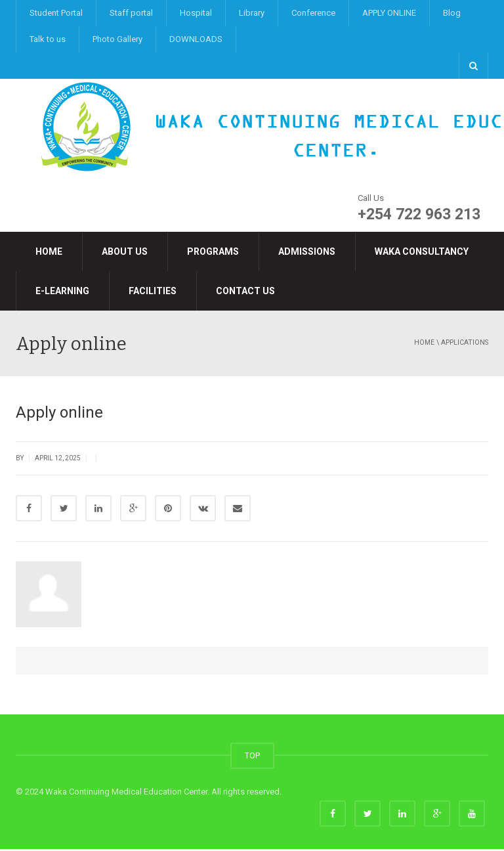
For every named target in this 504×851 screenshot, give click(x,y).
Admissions (307, 251)
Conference (313, 13)
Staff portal (131, 13)
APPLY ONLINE (389, 13)
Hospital (196, 13)
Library (252, 13)
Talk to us (48, 39)
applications (465, 342)
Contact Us (245, 291)
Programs (213, 251)
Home (49, 251)
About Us (125, 251)
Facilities (153, 291)
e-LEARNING (62, 291)
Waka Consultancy (422, 251)
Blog (452, 13)
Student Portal (56, 13)
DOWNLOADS (196, 39)
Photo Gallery (117, 39)
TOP (252, 757)
